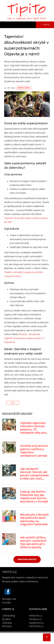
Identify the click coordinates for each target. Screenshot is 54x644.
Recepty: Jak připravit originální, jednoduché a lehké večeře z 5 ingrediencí (24, 338)
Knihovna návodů (27, 559)
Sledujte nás (9, 599)
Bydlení (6, 619)
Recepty (7, 626)
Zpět (13, 403)
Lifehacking (9, 616)
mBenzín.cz (36, 616)
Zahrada (7, 623)
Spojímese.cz (36, 623)
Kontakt (6, 603)
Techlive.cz (35, 619)
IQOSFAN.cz (36, 626)
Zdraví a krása (24, 88)
